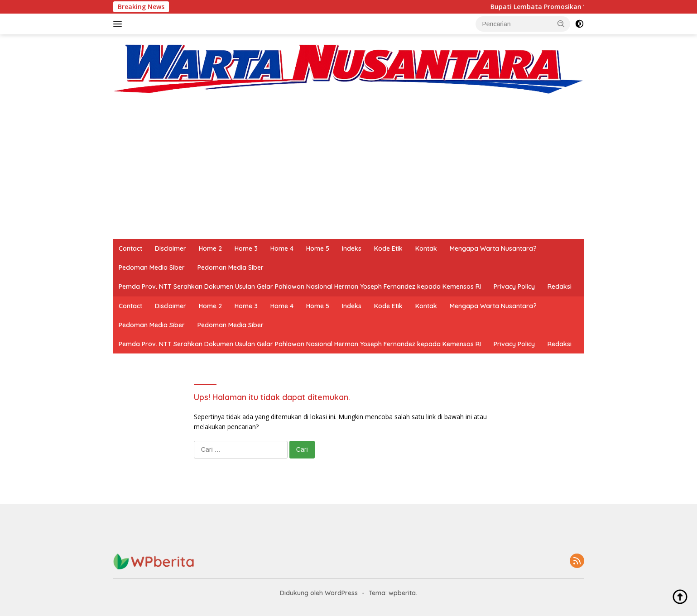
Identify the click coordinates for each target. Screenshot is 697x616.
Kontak (426, 248)
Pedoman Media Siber (152, 267)
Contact (130, 248)
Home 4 (282, 248)
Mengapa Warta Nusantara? (493, 248)
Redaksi (560, 287)
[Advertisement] (349, 171)
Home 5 (318, 248)
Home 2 (210, 248)
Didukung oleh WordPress (319, 593)
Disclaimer (171, 248)
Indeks (352, 248)
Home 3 (246, 248)
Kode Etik (388, 248)
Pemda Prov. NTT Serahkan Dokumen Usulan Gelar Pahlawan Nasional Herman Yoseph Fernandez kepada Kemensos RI (300, 287)
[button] (561, 24)
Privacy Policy (514, 287)
